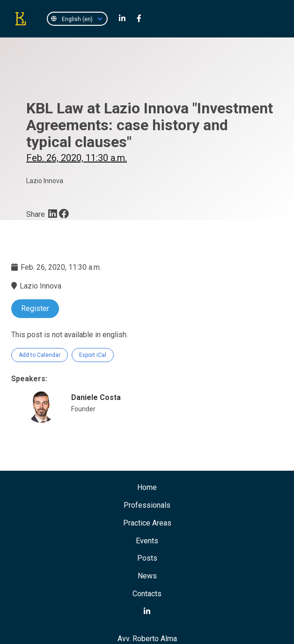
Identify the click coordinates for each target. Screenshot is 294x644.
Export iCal (93, 355)
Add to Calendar (40, 355)
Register (35, 308)
